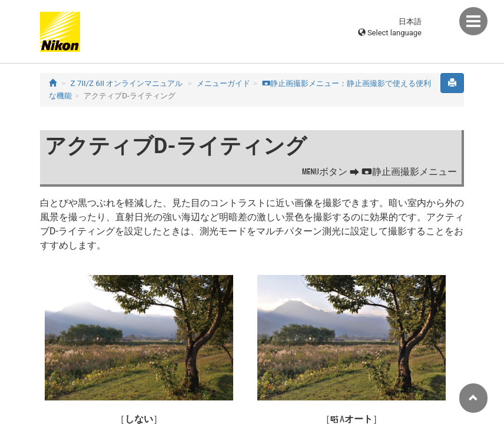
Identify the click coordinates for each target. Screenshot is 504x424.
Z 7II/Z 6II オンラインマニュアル (127, 83)
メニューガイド (223, 83)
